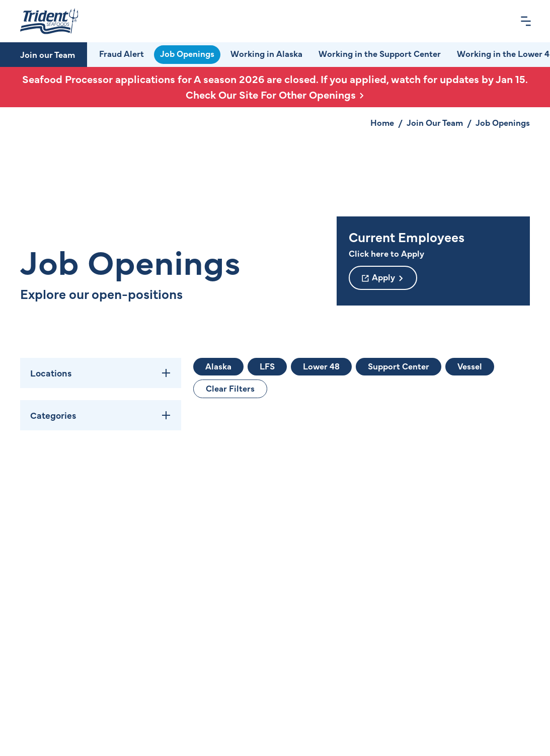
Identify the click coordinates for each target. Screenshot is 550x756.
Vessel (470, 366)
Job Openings (187, 53)
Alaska (218, 366)
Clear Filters (230, 388)
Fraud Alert (122, 53)
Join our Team (48, 54)
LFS (267, 366)
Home (382, 122)
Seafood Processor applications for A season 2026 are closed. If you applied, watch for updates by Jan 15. (275, 87)
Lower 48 (321, 366)
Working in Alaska (266, 53)
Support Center (399, 366)
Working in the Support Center (380, 53)
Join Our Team (435, 122)
